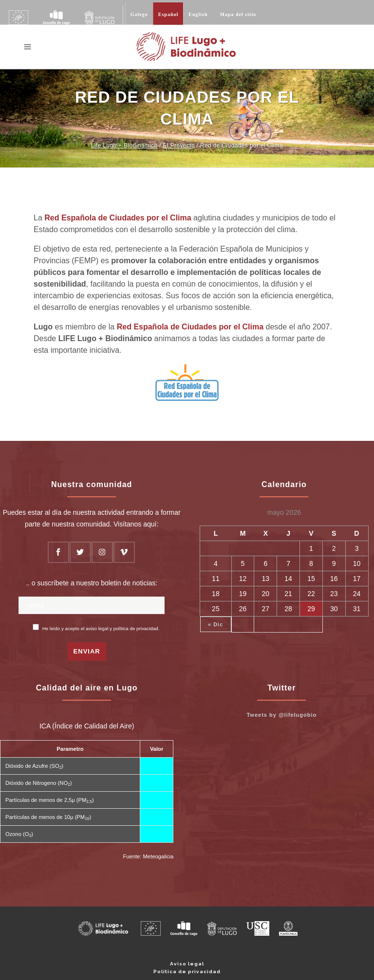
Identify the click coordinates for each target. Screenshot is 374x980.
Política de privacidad (187, 971)
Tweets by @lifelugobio (281, 715)
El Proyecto (179, 145)
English (198, 14)
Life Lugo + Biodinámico (124, 145)
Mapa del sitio (238, 14)
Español (168, 14)
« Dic (215, 624)
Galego (139, 14)
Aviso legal (187, 964)
